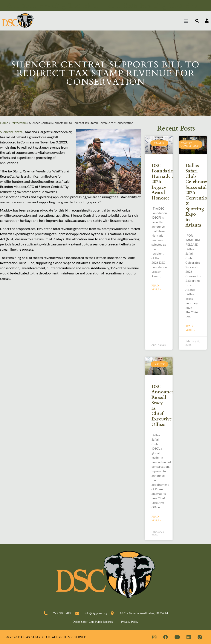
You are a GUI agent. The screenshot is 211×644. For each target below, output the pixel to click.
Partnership (19, 123)
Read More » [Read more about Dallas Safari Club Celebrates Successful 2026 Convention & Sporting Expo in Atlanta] (190, 328)
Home (4, 123)
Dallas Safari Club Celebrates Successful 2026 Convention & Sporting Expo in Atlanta (198, 195)
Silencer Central (12, 132)
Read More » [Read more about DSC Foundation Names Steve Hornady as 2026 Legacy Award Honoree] (156, 288)
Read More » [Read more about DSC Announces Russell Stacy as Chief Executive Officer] (156, 519)
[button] (186, 21)
